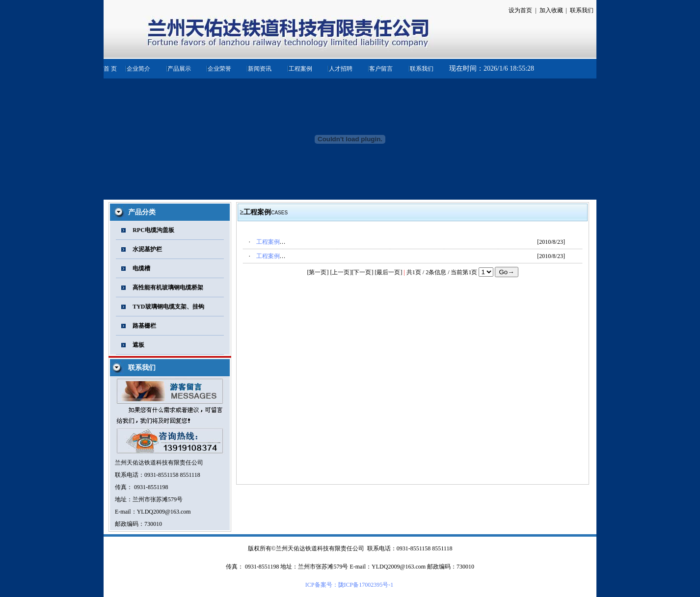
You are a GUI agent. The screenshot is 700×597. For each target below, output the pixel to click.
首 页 (110, 69)
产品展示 (179, 69)
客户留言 (381, 69)
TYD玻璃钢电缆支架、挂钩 (168, 307)
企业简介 (138, 69)
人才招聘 (341, 69)
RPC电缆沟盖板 (153, 230)
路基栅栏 (144, 326)
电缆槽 (141, 268)
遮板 (138, 345)
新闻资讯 (260, 69)
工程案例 (300, 69)
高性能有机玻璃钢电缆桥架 (168, 287)
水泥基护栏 (147, 249)
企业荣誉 (219, 69)
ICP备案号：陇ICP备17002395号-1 (349, 585)
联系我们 (422, 69)
